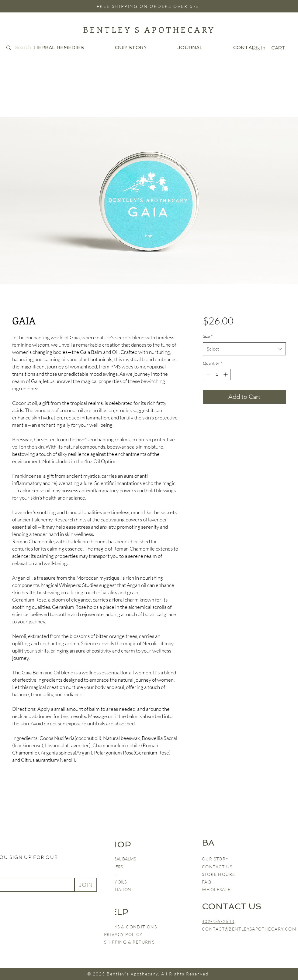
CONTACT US (217, 867)
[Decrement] (208, 374)
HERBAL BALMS (121, 859)
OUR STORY (215, 859)
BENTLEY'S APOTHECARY (149, 30)
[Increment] (226, 374)
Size (208, 336)
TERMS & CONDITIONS (130, 927)
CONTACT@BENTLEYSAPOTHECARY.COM (249, 929)
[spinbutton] (217, 374)
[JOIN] (86, 885)
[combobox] (244, 349)
